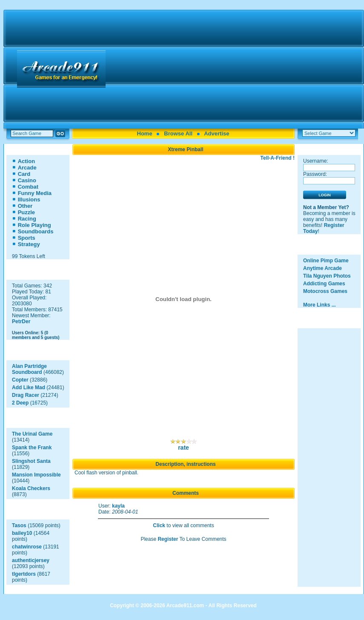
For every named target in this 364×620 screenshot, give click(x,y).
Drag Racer (26, 395)
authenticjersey (31, 560)
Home (145, 133)
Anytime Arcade (322, 268)
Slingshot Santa (31, 461)
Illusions (29, 199)
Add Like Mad (29, 387)
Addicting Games (324, 284)
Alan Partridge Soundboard (29, 369)
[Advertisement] (236, 69)
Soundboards (36, 231)
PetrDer (21, 321)
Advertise (216, 133)
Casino (27, 180)
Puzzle (26, 212)
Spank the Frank (32, 448)
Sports (27, 238)
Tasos (19, 525)
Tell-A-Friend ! (278, 158)
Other (25, 206)
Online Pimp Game (326, 261)
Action (26, 161)
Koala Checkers (31, 488)
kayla (118, 506)
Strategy (29, 244)
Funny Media (35, 193)
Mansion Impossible (36, 475)
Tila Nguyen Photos (327, 276)
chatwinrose (27, 547)
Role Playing (34, 225)
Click (159, 525)
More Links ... (320, 305)
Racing (27, 219)
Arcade (27, 168)
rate (183, 448)
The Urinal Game (32, 434)
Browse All (178, 133)
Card (24, 174)
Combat (28, 187)
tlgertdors (24, 574)
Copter (20, 380)
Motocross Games (325, 291)
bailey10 (22, 533)
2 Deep (20, 403)
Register (168, 539)
